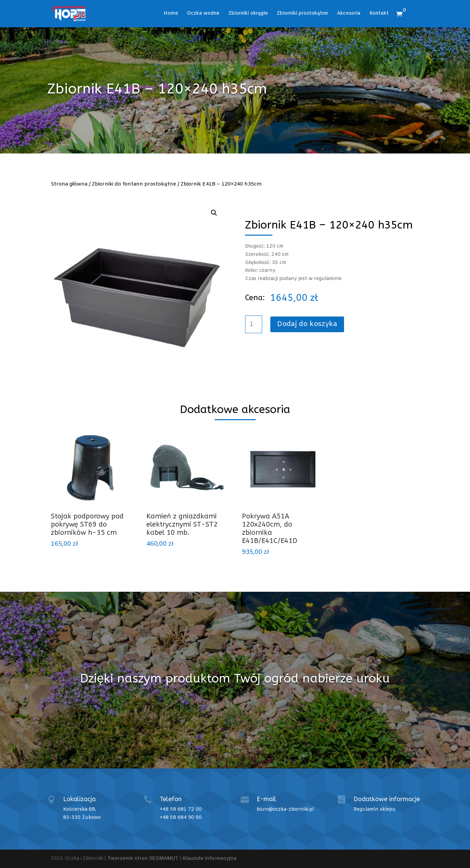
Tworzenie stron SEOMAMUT (143, 859)
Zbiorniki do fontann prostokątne (134, 184)
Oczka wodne (203, 14)
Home (171, 14)
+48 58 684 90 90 (181, 818)
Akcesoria (349, 14)
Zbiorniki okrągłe (248, 14)
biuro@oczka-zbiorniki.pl (285, 810)
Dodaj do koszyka (307, 324)
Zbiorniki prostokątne (302, 14)
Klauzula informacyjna (210, 859)
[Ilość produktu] (254, 324)
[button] (214, 213)
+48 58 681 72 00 (181, 810)
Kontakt (379, 14)
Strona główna (69, 184)
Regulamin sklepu (375, 810)
